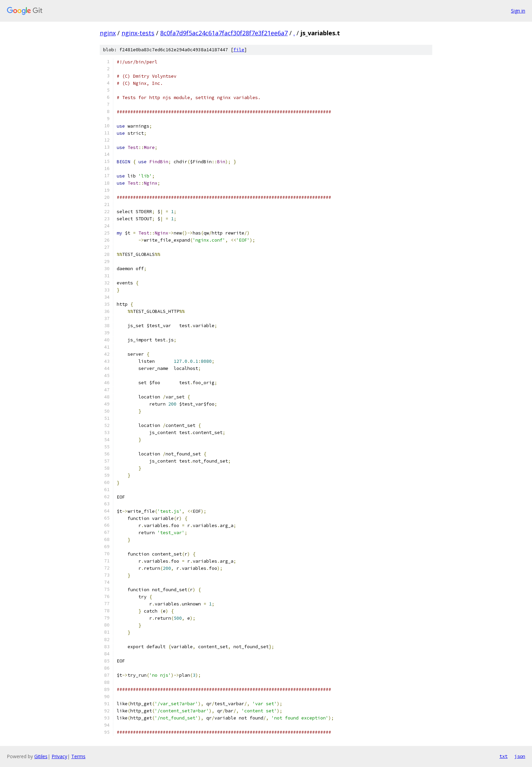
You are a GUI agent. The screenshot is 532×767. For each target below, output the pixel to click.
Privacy (59, 756)
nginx (108, 33)
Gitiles (41, 756)
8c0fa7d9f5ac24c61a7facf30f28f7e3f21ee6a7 (224, 33)
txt (503, 756)
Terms (78, 756)
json (520, 756)
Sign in (518, 11)
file (239, 50)
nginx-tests (138, 33)
